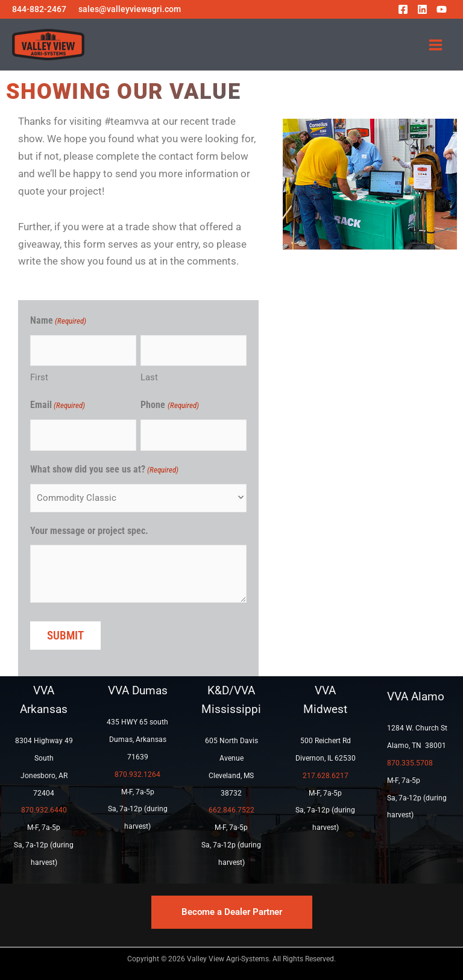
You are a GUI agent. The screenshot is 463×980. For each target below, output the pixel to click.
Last (149, 377)
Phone (169, 406)
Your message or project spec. (89, 531)
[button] (232, 912)
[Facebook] (403, 9)
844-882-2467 (39, 9)
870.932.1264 (137, 774)
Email (58, 406)
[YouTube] (442, 9)
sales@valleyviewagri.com (130, 9)
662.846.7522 (231, 810)
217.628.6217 (326, 776)
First (39, 377)
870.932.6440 (44, 810)
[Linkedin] (422, 9)
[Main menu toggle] (436, 45)
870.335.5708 (410, 763)
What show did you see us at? (104, 470)
